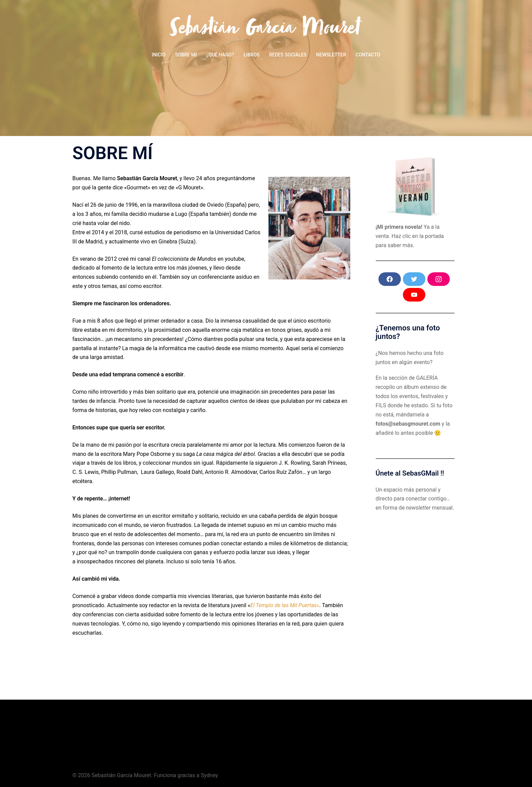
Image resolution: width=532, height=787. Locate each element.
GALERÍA (427, 378)
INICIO (159, 55)
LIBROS (252, 55)
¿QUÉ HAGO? (220, 55)
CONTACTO (368, 55)
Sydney (209, 775)
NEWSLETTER (331, 55)
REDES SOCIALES (288, 55)
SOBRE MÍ (186, 55)
